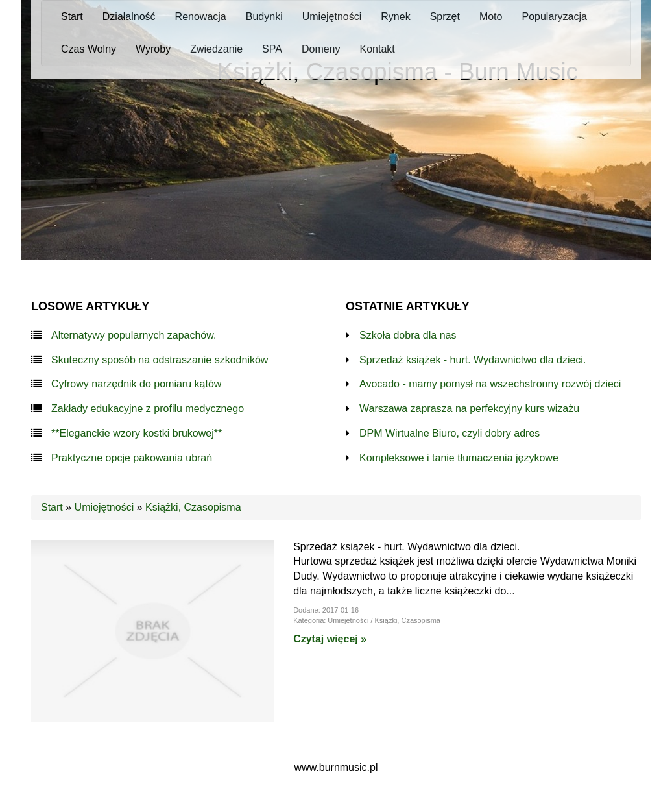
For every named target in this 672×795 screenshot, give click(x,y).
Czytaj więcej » (330, 639)
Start (52, 507)
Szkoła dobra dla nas (408, 335)
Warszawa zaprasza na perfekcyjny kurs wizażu (469, 409)
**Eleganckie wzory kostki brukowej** (137, 433)
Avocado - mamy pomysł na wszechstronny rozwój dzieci (490, 384)
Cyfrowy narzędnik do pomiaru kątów (136, 384)
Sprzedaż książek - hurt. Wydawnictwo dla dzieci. (473, 360)
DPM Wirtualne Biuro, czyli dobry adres (450, 433)
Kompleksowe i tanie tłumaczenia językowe (459, 458)
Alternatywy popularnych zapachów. (134, 335)
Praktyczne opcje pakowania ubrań (132, 458)
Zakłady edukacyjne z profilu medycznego (148, 409)
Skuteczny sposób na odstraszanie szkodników (160, 360)
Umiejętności (104, 507)
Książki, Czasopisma (193, 507)
